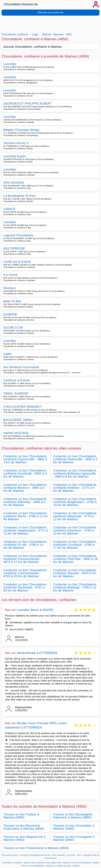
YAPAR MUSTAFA (16, 433)
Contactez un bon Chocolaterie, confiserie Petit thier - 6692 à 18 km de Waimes (75, 559)
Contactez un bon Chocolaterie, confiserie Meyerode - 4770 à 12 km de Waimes (75, 516)
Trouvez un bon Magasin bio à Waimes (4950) (24, 838)
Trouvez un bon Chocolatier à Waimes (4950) (74, 827)
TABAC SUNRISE (16, 393)
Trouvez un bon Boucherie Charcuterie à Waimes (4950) (24, 827)
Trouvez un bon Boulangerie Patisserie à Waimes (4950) (73, 816)
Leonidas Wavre (28, 610)
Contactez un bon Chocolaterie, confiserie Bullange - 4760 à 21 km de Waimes (75, 587)
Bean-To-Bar (12, 301)
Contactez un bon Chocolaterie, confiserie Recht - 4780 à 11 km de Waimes (26, 516)
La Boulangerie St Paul (19, 196)
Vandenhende (26, 653)
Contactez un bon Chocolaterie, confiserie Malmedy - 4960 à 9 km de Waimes (25, 502)
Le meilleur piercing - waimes (66, 866)
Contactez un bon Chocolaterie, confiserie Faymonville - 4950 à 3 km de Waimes (25, 459)
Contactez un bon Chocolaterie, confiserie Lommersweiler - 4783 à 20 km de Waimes (25, 573)
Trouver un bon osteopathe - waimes (37, 866)
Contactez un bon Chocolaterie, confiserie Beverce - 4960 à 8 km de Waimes (25, 488)
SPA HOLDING (14, 183)
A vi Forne (10, 275)
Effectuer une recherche (50, 12)
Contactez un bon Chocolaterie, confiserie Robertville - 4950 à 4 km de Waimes (75, 459)
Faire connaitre (58, 855)
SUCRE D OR (13, 328)
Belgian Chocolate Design (21, 130)
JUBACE (9, 209)
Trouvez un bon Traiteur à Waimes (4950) (21, 816)
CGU (79, 855)
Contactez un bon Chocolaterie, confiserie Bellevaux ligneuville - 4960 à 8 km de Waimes (75, 473)
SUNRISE (10, 314)
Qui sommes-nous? (10, 855)
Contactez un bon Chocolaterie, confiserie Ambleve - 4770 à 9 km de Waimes (75, 488)
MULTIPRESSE (14, 248)
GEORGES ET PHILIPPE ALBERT (27, 103)
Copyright (87, 855)
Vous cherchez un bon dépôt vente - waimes (50, 863)
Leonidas (10, 64)
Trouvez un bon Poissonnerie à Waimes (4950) (36, 848)
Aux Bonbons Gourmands (21, 367)
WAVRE (48, 610)
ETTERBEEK (48, 653)
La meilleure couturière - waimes (16, 863)
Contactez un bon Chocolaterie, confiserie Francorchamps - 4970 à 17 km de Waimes (25, 559)
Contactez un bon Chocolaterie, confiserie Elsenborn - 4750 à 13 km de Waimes (75, 530)
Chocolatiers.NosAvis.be (21, 4)
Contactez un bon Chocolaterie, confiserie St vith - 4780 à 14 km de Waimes (25, 545)
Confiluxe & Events (17, 380)
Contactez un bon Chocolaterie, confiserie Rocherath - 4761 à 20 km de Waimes (25, 587)
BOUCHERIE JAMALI (19, 420)
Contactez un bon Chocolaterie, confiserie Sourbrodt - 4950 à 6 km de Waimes (25, 473)
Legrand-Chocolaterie (18, 235)
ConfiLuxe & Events (17, 262)
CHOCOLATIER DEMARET (22, 407)
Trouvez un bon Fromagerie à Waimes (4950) (74, 838)
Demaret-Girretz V (16, 143)
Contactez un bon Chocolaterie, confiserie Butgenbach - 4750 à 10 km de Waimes (75, 502)
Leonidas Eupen (15, 156)
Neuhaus (10, 288)
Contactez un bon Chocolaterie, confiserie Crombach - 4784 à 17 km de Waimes (75, 545)
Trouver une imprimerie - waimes (85, 863)
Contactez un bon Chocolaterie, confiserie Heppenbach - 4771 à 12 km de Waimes (26, 530)
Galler (8, 354)
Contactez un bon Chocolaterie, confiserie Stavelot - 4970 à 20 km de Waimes (75, 573)
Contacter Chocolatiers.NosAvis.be (35, 855)
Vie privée (71, 855)
